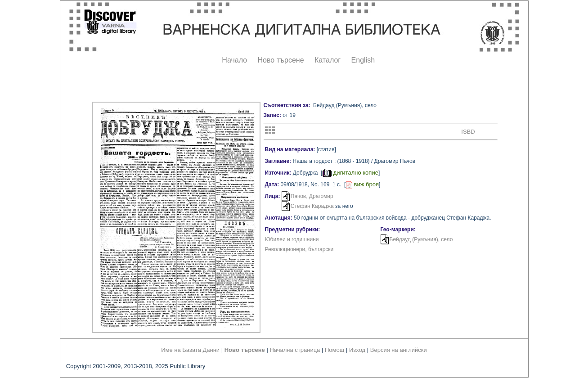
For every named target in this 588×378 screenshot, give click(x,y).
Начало (234, 60)
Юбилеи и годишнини (292, 239)
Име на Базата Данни (190, 350)
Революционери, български (299, 249)
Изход (357, 350)
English (363, 60)
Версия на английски (399, 350)
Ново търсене (281, 60)
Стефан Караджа (312, 206)
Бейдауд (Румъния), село (421, 239)
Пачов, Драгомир (312, 196)
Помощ (334, 350)
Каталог (328, 60)
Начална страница (295, 350)
